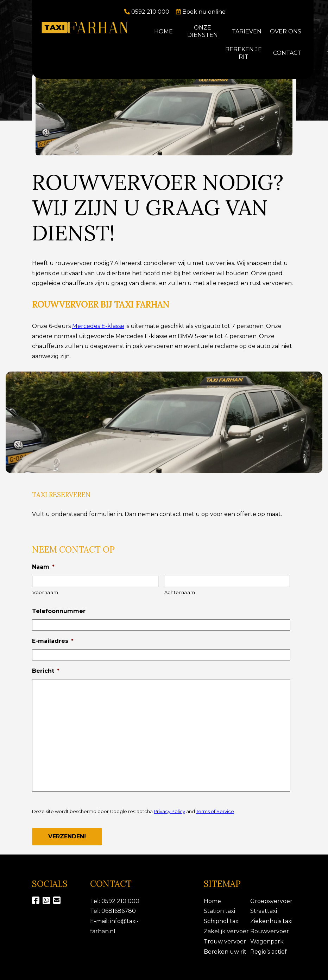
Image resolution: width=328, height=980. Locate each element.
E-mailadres (53, 641)
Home (163, 31)
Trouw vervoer (225, 942)
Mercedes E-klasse (98, 326)
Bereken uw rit (225, 952)
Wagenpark (267, 942)
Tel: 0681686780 (113, 911)
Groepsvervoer (271, 901)
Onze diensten (203, 31)
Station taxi (219, 911)
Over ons (286, 31)
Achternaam (180, 592)
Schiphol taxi (222, 921)
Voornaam (45, 592)
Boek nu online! (201, 12)
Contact (287, 53)
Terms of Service (215, 811)
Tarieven (247, 31)
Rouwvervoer (270, 931)
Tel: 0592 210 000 (115, 901)
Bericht (46, 671)
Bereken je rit (244, 53)
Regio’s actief (269, 952)
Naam (43, 567)
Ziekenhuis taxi (271, 921)
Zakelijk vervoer (226, 931)
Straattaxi (264, 911)
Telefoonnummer (59, 611)
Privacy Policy (169, 811)
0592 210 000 (147, 12)
